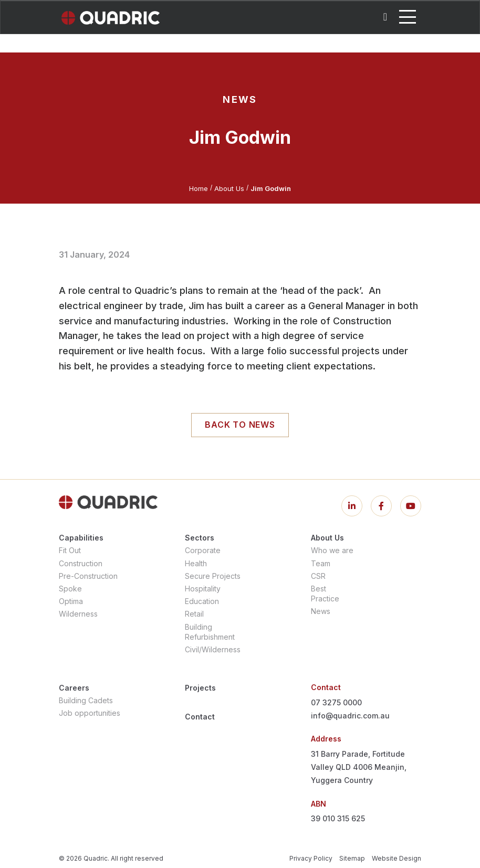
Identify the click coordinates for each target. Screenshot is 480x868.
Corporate (203, 550)
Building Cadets (86, 700)
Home (199, 188)
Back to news (240, 425)
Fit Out (70, 550)
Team (321, 563)
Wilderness (78, 614)
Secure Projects (213, 576)
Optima (71, 601)
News (321, 611)
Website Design (396, 858)
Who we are (332, 550)
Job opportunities (90, 713)
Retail (194, 614)
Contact (200, 717)
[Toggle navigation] (408, 17)
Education (202, 601)
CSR (318, 576)
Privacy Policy (311, 858)
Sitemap (352, 858)
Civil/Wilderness (213, 649)
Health (196, 563)
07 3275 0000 (336, 702)
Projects (200, 688)
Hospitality (203, 589)
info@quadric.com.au (350, 716)
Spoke (70, 589)
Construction (81, 563)
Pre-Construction (88, 576)
